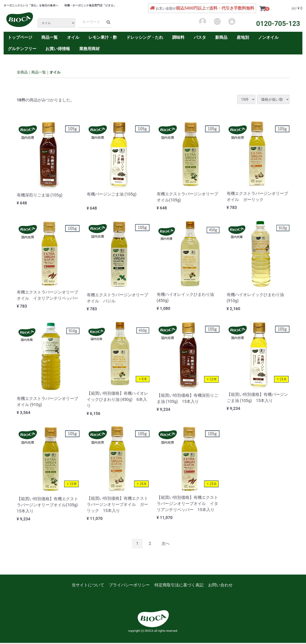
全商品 (22, 72)
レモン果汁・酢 (103, 37)
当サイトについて (88, 585)
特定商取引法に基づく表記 (179, 585)
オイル (73, 37)
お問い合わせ (220, 585)
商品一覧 (50, 37)
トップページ (20, 37)
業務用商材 (90, 49)
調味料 (178, 37)
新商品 (221, 37)
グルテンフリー (22, 49)
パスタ (200, 37)
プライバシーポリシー (129, 585)
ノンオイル (268, 37)
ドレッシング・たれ (145, 37)
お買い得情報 (58, 49)
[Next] (166, 544)
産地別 (243, 37)
